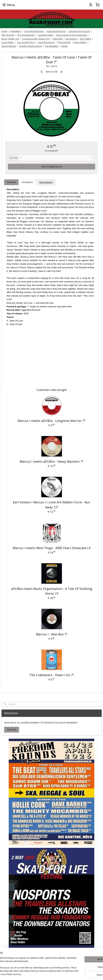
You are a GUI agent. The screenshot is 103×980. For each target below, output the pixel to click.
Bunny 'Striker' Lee (10, 39)
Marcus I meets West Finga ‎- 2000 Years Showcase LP (52, 548)
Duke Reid (58, 39)
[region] (29, 960)
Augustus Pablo (46, 35)
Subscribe (11, 730)
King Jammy (71, 39)
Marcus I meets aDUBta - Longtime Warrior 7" (52, 421)
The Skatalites (52, 46)
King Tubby (85, 39)
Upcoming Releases (34, 31)
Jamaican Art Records (79, 31)
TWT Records (8, 35)
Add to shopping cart (52, 167)
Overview (11, 182)
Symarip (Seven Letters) (31, 46)
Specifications (46, 182)
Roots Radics (80, 42)
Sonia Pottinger (9, 46)
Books (65, 46)
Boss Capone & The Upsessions (72, 35)
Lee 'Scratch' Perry (26, 42)
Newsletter (16, 31)
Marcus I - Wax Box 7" (52, 634)
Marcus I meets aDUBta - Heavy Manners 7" (52, 462)
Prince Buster (64, 42)
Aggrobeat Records (56, 31)
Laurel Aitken (8, 42)
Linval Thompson (46, 42)
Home (4, 31)
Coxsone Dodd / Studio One (36, 39)
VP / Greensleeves (26, 35)
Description (27, 182)
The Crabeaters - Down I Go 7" (52, 675)
